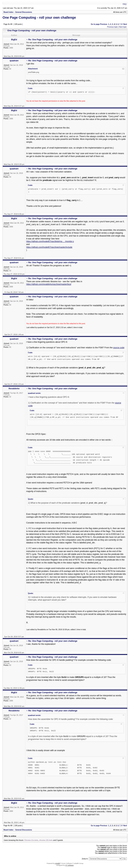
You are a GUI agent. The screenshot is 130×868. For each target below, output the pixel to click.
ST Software (69, 865)
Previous (104, 24)
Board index (8, 12)
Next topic (123, 27)
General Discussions (24, 12)
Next (125, 24)
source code (119, 348)
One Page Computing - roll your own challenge (39, 17)
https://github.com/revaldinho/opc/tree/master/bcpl (49, 284)
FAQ (125, 4)
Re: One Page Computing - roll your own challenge (53, 40)
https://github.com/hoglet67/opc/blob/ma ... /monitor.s (50, 241)
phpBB (57, 863)
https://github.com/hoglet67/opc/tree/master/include (49, 247)
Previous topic (112, 27)
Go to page (95, 24)
